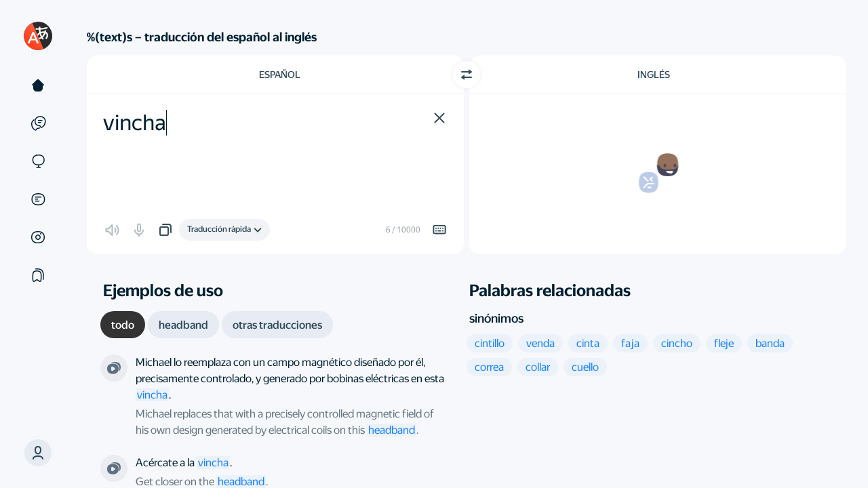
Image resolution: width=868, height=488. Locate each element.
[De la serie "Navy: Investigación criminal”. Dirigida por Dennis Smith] (114, 468)
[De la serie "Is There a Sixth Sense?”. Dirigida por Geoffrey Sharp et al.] (114, 368)
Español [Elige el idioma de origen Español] (280, 75)
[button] (38, 453)
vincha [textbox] (135, 123)
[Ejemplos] (38, 123)
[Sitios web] (38, 161)
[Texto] (38, 85)
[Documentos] (38, 199)
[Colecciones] (38, 275)
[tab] (123, 325)
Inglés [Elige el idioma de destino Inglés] (654, 75)
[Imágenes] (38, 237)
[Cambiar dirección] (467, 75)
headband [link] (392, 430)
